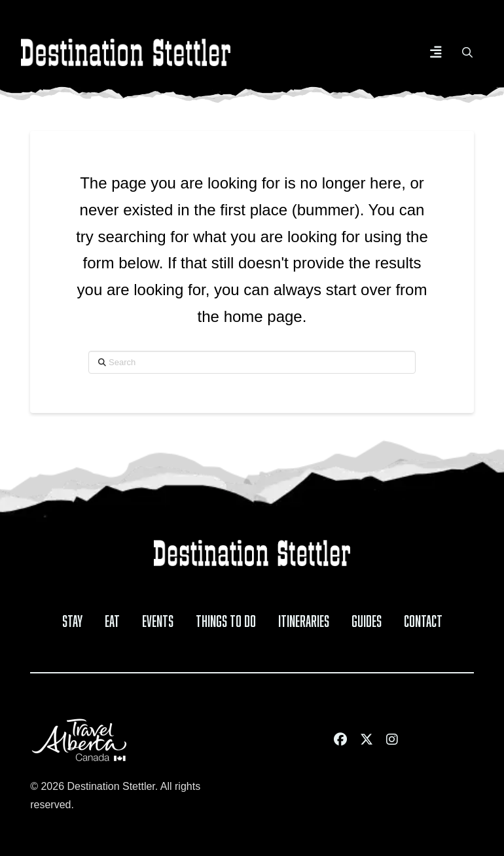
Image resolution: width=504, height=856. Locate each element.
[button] (436, 52)
